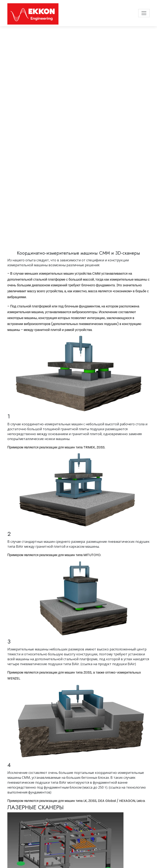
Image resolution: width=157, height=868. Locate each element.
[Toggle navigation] (144, 13)
